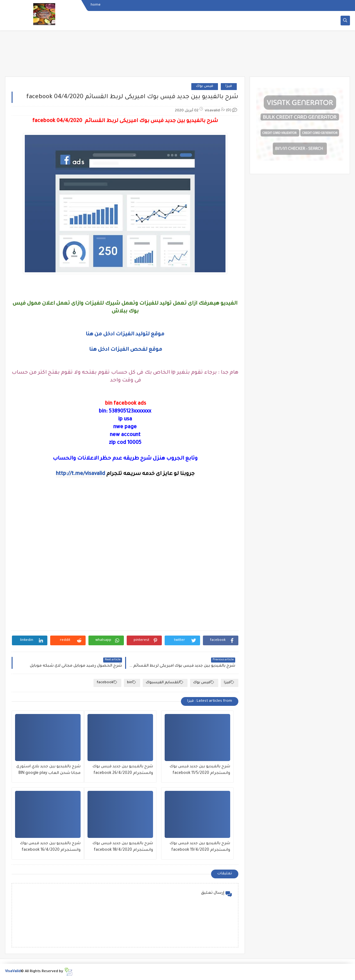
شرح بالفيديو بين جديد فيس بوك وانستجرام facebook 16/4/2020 (50, 847)
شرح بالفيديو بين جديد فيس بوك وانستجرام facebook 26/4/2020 (123, 770)
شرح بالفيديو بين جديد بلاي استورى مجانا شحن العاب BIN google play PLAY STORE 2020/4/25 (48, 771)
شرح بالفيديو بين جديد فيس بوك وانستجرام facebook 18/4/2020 (123, 847)
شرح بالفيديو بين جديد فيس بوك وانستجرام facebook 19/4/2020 (200, 847)
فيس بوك (205, 86)
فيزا (229, 86)
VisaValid (13, 972)
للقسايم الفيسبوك (164, 682)
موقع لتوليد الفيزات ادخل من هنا (125, 334)
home (96, 5)
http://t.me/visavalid (80, 474)
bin (131, 682)
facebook (107, 682)
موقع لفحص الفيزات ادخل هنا (126, 350)
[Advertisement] (177, 56)
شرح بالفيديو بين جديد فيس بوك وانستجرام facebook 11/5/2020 (200, 770)
